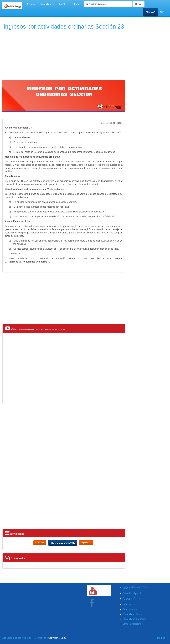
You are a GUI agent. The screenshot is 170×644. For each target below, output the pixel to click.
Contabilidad (47, 4)
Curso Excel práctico (133, 593)
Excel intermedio (131, 609)
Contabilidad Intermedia (134, 619)
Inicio (31, 4)
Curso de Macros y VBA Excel (135, 588)
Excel (63, 4)
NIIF (162, 12)
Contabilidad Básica (133, 614)
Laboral (75, 4)
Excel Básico (129, 604)
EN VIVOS (151, 12)
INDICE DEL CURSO (63, 543)
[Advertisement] (63, 54)
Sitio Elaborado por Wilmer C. (16, 638)
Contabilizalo (41, 638)
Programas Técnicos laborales (133, 599)
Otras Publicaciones (133, 624)
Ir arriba (161, 638)
